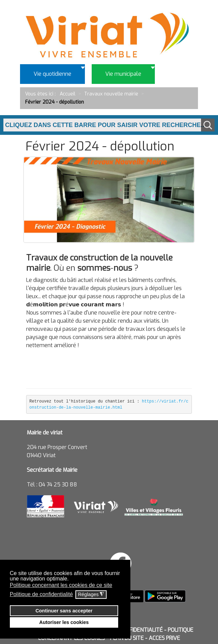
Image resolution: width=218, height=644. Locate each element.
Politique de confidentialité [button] (41, 594)
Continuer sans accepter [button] (64, 611)
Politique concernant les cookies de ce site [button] (61, 585)
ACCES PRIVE (164, 638)
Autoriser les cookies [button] (64, 622)
